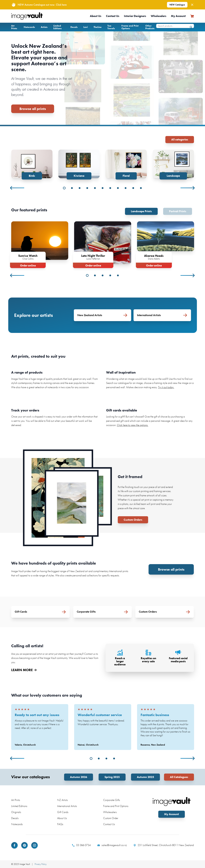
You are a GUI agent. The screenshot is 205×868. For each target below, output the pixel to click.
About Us (96, 16)
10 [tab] (133, 188)
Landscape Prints (141, 211)
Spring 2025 (112, 777)
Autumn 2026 (79, 777)
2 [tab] (72, 188)
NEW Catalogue (177, 5)
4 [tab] (87, 188)
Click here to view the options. (133, 425)
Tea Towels (111, 27)
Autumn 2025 (145, 777)
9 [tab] (126, 188)
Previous (17, 188)
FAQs (60, 824)
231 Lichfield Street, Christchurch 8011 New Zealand (164, 845)
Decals (74, 27)
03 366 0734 (81, 845)
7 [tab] (110, 188)
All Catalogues (179, 777)
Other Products (150, 27)
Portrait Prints (178, 211)
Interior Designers (135, 16)
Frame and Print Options (130, 27)
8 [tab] (118, 188)
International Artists (67, 806)
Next (188, 188)
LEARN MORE (24, 670)
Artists (44, 27)
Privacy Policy (41, 864)
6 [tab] (103, 188)
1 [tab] (64, 188)
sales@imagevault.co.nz (112, 845)
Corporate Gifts (112, 800)
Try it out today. (166, 387)
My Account (178, 16)
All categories (180, 139)
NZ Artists (62, 800)
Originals (16, 812)
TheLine (98, 27)
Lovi (86, 27)
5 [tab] (95, 188)
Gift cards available (122, 410)
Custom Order (111, 818)
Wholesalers (159, 16)
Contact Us (113, 16)
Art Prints (14, 27)
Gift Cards (63, 812)
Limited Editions (57, 27)
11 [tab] (141, 188)
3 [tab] (80, 188)
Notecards (29, 27)
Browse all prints (33, 109)
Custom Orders (133, 520)
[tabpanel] (32, 165)
